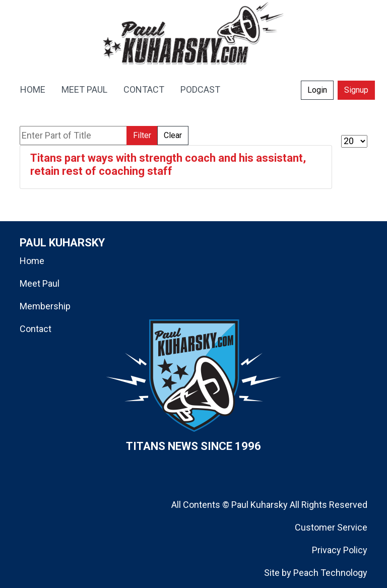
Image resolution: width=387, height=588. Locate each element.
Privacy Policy (340, 550)
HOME (33, 89)
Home (32, 261)
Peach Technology (330, 573)
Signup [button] (356, 90)
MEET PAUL (84, 89)
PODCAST (200, 89)
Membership (45, 306)
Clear (173, 135)
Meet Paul (40, 283)
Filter (142, 135)
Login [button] (317, 90)
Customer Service (331, 527)
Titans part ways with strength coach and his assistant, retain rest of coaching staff (168, 165)
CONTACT (144, 89)
